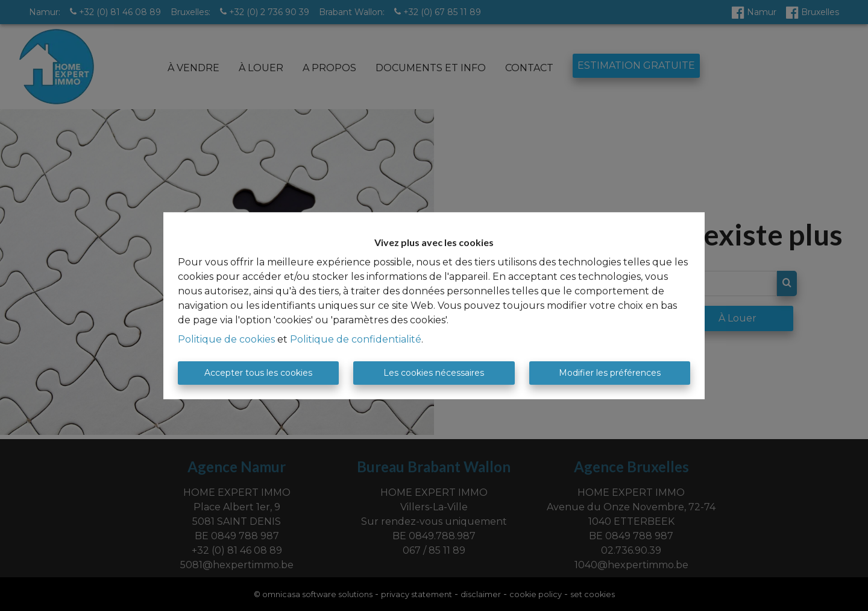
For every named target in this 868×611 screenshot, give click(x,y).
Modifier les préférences (610, 373)
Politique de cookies (226, 339)
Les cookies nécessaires (434, 373)
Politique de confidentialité (356, 339)
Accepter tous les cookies (258, 373)
